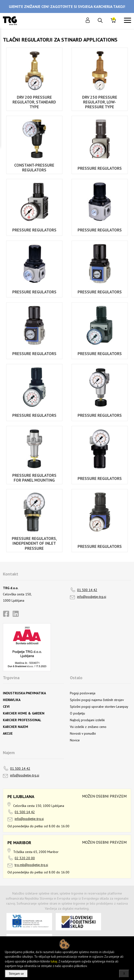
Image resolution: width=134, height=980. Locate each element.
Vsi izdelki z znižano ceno (88, 727)
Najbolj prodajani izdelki (87, 720)
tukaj (54, 961)
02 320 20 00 (25, 858)
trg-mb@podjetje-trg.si (31, 865)
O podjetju (77, 713)
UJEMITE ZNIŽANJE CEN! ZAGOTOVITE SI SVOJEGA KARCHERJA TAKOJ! (67, 6)
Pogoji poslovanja (83, 693)
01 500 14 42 (87, 590)
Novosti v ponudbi (83, 733)
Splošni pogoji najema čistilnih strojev (97, 700)
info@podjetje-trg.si (92, 597)
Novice (75, 740)
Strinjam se (16, 974)
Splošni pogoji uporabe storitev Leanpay (99, 707)
